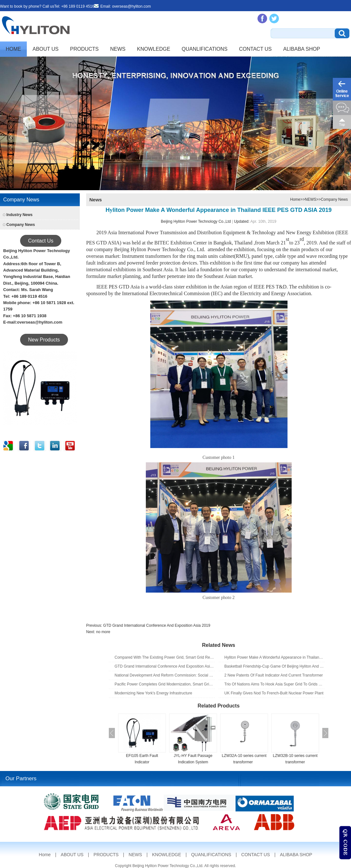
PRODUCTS (85, 49)
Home (13, 49)
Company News (21, 225)
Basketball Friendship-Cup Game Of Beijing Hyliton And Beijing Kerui (274, 666)
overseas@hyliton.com (131, 6)
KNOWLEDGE (153, 49)
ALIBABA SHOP (302, 49)
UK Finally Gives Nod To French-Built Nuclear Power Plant (274, 693)
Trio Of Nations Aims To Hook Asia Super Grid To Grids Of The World (274, 684)
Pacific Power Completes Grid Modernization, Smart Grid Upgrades (165, 684)
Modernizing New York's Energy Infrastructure (153, 693)
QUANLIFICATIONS (205, 49)
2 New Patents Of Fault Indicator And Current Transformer (274, 675)
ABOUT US (46, 49)
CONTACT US (255, 49)
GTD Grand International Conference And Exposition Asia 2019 (157, 625)
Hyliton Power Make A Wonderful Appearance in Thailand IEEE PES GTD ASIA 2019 (274, 657)
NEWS (118, 49)
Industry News (19, 215)
